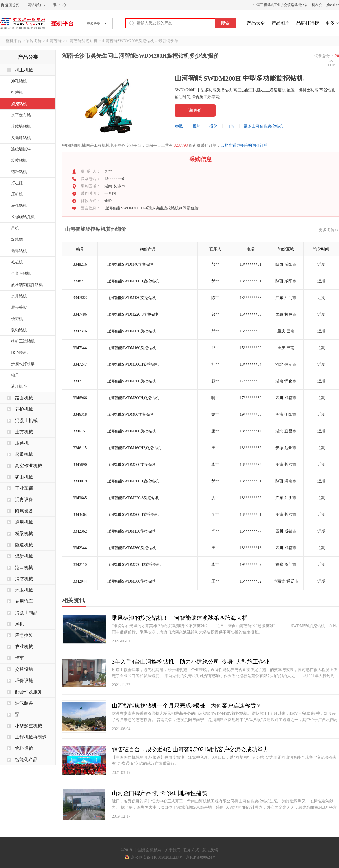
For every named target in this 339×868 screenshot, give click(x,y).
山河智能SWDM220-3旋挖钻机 (133, 314)
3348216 (80, 264)
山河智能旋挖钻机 (82, 41)
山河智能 (54, 41)
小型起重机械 (29, 726)
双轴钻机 (19, 330)
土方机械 (24, 432)
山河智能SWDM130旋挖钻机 (131, 298)
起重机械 (24, 454)
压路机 (22, 443)
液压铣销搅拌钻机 (27, 285)
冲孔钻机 (19, 81)
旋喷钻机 (19, 160)
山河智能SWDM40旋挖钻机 (130, 264)
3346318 (80, 414)
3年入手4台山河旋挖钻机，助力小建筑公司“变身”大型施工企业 (191, 662)
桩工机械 (24, 70)
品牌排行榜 (308, 23)
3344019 (80, 481)
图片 (196, 126)
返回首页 (12, 5)
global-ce (333, 5)
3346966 (80, 398)
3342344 (80, 548)
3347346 (80, 331)
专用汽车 (24, 601)
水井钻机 (19, 296)
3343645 (80, 498)
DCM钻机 (19, 353)
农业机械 (24, 647)
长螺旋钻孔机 (23, 217)
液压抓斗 (19, 387)
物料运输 (24, 748)
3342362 (80, 531)
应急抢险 (24, 635)
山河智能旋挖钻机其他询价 (95, 229)
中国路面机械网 (22, 23)
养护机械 (24, 409)
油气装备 (24, 703)
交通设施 (24, 669)
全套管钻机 (21, 273)
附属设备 (24, 511)
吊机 (15, 228)
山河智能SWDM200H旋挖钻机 (128, 41)
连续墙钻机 (21, 126)
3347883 (80, 298)
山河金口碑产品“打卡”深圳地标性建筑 (160, 793)
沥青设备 (24, 500)
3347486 (80, 314)
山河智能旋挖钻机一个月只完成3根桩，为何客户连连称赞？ (187, 705)
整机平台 (62, 23)
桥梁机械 (24, 533)
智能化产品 (26, 760)
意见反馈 (210, 850)
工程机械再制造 (31, 737)
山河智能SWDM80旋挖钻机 (130, 414)
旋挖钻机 (19, 104)
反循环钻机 (21, 138)
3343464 (80, 515)
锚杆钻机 (19, 172)
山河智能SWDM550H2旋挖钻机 (134, 565)
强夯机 (17, 319)
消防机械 (24, 579)
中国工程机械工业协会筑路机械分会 (281, 5)
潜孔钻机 (19, 206)
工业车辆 (24, 488)
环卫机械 (24, 590)
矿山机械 (24, 477)
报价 (213, 126)
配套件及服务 (29, 692)
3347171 (80, 381)
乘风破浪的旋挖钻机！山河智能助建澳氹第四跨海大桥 (180, 618)
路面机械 (24, 398)
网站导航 (34, 5)
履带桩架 (19, 307)
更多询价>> (329, 230)
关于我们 (173, 850)
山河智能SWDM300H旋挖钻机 (133, 281)
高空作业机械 (29, 466)
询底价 (195, 110)
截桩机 (17, 262)
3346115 (80, 448)
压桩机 (17, 194)
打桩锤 (17, 183)
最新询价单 (168, 41)
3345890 (80, 465)
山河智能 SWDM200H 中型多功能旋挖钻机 (239, 78)
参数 (179, 126)
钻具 (15, 375)
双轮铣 (17, 240)
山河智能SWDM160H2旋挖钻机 (134, 448)
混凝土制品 (26, 613)
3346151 (80, 431)
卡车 (19, 658)
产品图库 (281, 23)
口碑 (231, 126)
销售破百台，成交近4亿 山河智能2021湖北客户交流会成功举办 (190, 749)
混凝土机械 (26, 420)
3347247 (80, 364)
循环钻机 (19, 251)
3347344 (80, 348)
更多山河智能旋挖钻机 (263, 126)
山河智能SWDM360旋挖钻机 (131, 381)
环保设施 (24, 680)
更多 (330, 23)
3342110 (80, 565)
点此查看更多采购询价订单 (244, 145)
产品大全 (256, 23)
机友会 (317, 5)
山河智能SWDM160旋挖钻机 (131, 348)
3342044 (80, 581)
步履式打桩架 (23, 364)
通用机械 (24, 522)
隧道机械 (24, 545)
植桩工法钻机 (23, 341)
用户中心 (59, 5)
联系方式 (191, 850)
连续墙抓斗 (21, 149)
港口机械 (24, 567)
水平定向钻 (21, 115)
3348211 (80, 281)
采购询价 (34, 41)
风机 (19, 624)
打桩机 (17, 93)
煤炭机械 (24, 556)
